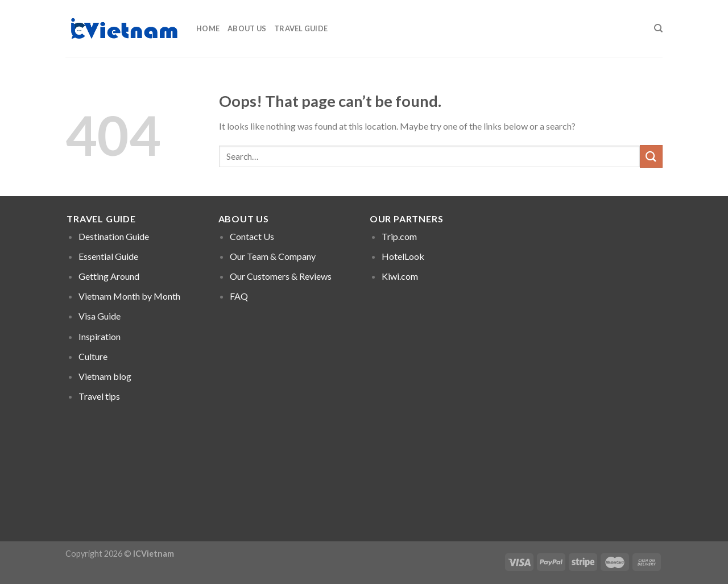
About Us (247, 28)
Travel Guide (301, 28)
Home (208, 28)
